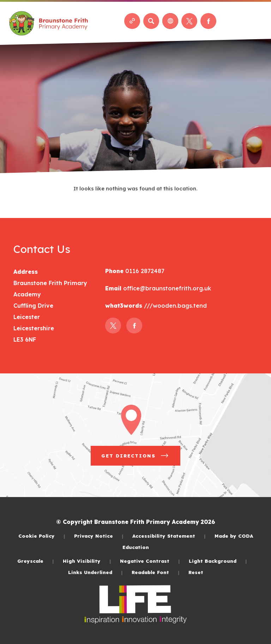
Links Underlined (95, 572)
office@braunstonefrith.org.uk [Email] (166, 288)
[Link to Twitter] (189, 21)
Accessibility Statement (169, 536)
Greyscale (36, 561)
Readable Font (156, 572)
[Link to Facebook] (208, 21)
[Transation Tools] (170, 21)
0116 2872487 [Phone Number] (144, 271)
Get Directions (135, 456)
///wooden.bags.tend (174, 306)
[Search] (151, 21)
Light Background (218, 561)
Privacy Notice (99, 536)
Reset (196, 572)
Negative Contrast (150, 561)
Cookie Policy (42, 536)
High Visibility (87, 561)
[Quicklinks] (132, 21)
